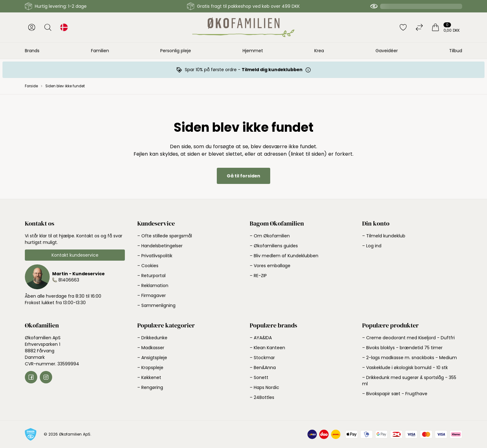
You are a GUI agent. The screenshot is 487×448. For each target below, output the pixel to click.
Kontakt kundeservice (75, 255)
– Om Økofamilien (270, 236)
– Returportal (151, 276)
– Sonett (259, 377)
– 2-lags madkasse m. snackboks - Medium (410, 358)
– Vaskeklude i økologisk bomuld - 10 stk (405, 368)
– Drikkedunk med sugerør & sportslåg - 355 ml (409, 381)
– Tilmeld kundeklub (384, 236)
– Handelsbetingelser (160, 246)
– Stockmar (262, 358)
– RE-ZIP (258, 276)
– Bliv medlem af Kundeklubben (284, 256)
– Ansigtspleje (152, 358)
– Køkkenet (149, 377)
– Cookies (148, 266)
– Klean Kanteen (267, 348)
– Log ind (372, 246)
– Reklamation (153, 286)
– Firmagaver (152, 295)
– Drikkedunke (152, 338)
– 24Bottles (262, 397)
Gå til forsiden (243, 176)
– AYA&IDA (261, 338)
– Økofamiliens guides (274, 246)
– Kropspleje (150, 368)
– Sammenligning (156, 305)
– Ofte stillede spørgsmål (165, 236)
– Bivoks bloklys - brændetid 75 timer (402, 348)
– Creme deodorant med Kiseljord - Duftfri (408, 338)
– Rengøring (150, 387)
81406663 (69, 280)
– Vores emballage (270, 266)
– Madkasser (151, 348)
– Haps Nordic (264, 387)
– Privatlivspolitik (155, 256)
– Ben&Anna (263, 368)
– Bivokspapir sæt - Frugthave (395, 394)
